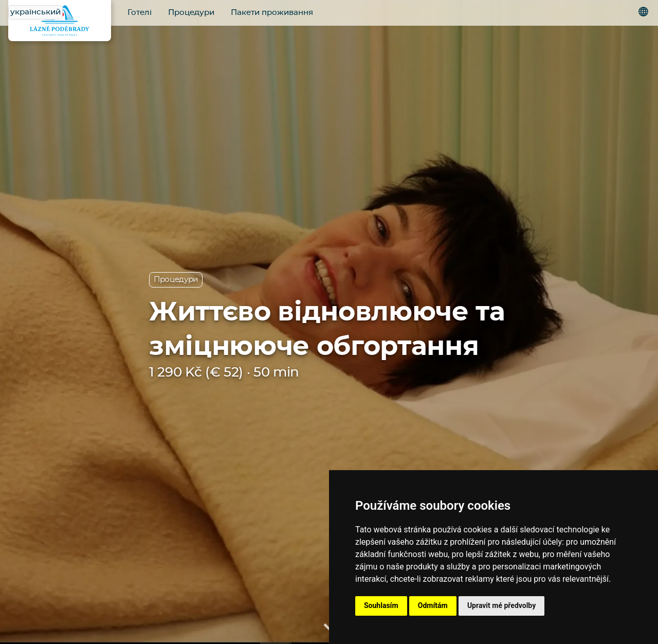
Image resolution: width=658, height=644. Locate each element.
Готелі (140, 13)
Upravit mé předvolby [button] (501, 605)
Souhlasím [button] (381, 605)
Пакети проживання (272, 13)
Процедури (191, 13)
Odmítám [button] (433, 605)
